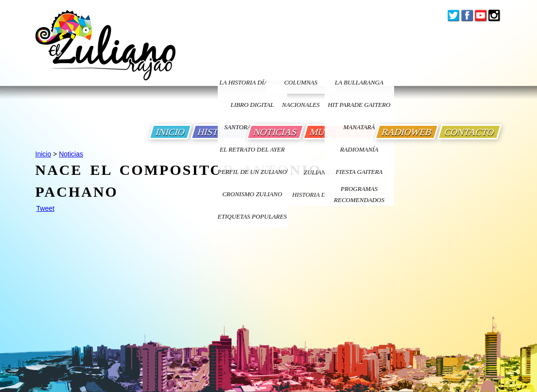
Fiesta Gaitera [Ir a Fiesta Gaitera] (359, 172)
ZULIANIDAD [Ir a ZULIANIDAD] (322, 172)
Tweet (45, 208)
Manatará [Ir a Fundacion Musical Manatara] (359, 127)
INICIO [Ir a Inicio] (170, 132)
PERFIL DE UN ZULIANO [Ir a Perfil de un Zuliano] (252, 172)
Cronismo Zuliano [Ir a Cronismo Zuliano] (252, 194)
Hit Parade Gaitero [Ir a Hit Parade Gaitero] (359, 105)
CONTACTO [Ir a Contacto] (469, 132)
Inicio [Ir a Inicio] (43, 154)
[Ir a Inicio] (105, 53)
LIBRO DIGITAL (252, 105)
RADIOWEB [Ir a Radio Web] (407, 132)
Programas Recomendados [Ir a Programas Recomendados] (359, 194)
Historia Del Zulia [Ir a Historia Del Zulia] (322, 195)
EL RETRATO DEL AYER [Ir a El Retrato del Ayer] (252, 149)
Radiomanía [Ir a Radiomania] (359, 149)
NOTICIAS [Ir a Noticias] (275, 132)
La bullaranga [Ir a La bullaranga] (359, 82)
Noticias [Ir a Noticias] (71, 154)
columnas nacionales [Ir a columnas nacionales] (301, 86)
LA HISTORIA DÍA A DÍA (252, 82)
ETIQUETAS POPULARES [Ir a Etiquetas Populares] (252, 216)
